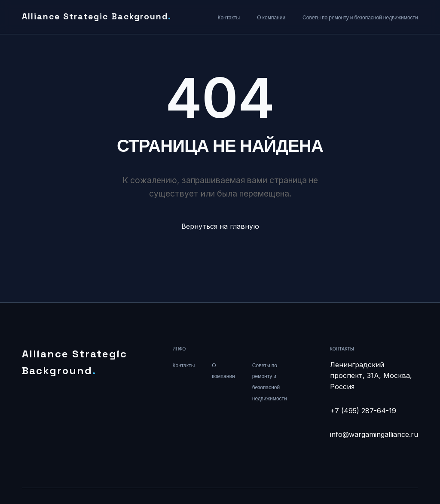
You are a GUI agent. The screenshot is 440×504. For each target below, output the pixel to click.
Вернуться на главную (220, 226)
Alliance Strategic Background (97, 17)
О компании (271, 18)
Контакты (229, 18)
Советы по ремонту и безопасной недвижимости (360, 18)
